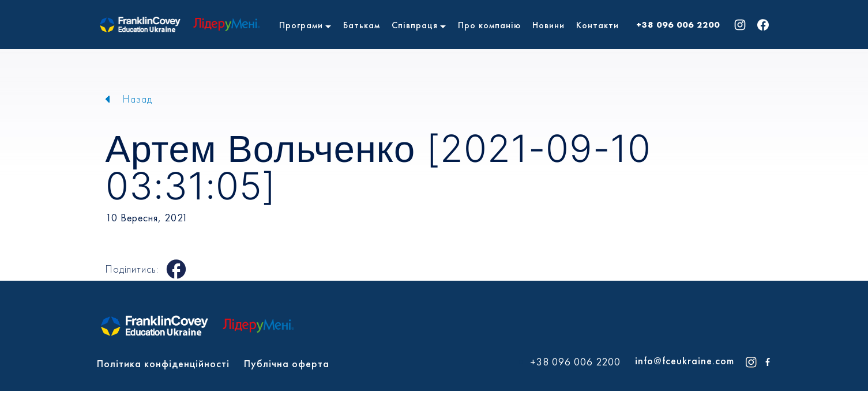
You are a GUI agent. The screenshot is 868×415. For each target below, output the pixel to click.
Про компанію (489, 25)
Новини (548, 25)
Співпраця (415, 25)
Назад (138, 99)
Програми (301, 25)
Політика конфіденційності (163, 363)
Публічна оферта (287, 363)
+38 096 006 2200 (678, 25)
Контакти (598, 25)
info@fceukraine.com (685, 361)
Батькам (362, 25)
